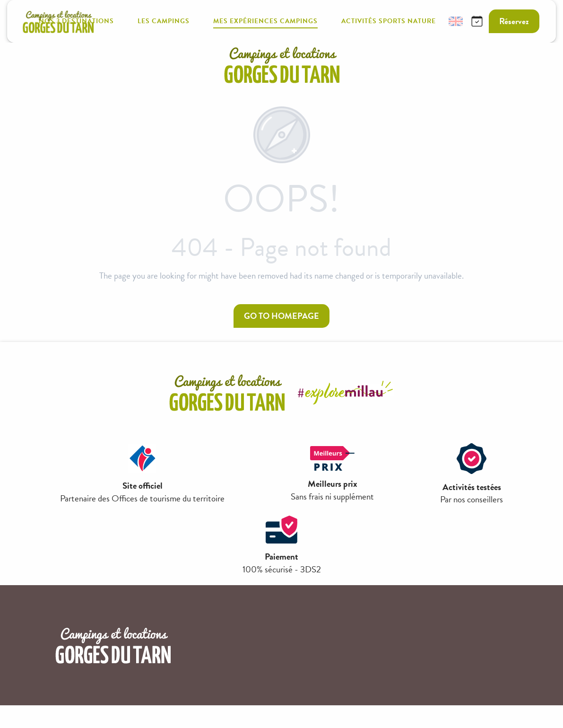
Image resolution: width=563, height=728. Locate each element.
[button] (433, 22)
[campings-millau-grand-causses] (282, 65)
